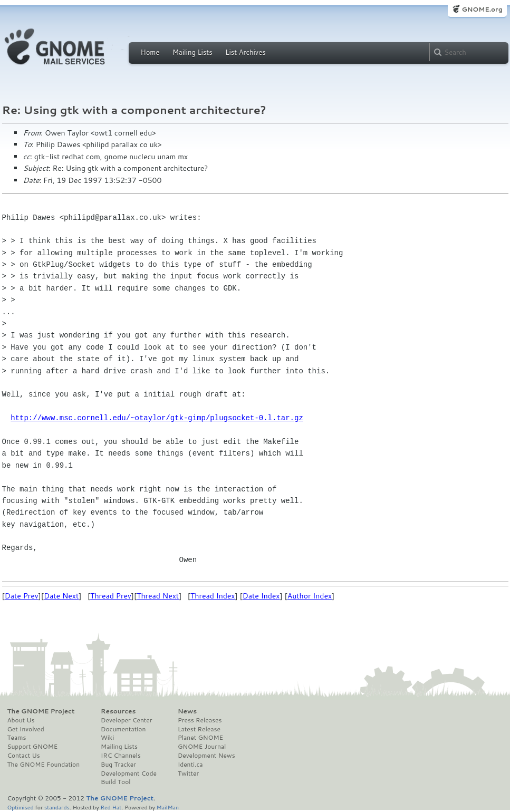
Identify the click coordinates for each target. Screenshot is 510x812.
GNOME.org (482, 9)
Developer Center (126, 720)
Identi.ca (190, 765)
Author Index (310, 596)
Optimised (21, 807)
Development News (206, 756)
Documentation (123, 729)
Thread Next (158, 596)
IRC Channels (121, 756)
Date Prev (22, 596)
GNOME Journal (202, 747)
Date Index (261, 596)
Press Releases (200, 720)
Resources (118, 711)
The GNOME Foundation (44, 765)
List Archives (245, 52)
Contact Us (24, 756)
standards (57, 807)
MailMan (168, 807)
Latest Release (199, 729)
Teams (17, 738)
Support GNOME (33, 747)
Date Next (61, 596)
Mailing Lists (193, 52)
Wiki (107, 738)
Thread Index (213, 596)
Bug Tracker (118, 765)
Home (150, 52)
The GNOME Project (41, 711)
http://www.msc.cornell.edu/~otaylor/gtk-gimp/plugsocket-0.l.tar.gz (157, 418)
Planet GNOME (200, 738)
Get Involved (26, 729)
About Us (21, 720)
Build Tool (116, 782)
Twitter (188, 774)
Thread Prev (111, 596)
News (187, 711)
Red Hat (111, 807)
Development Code (129, 774)
